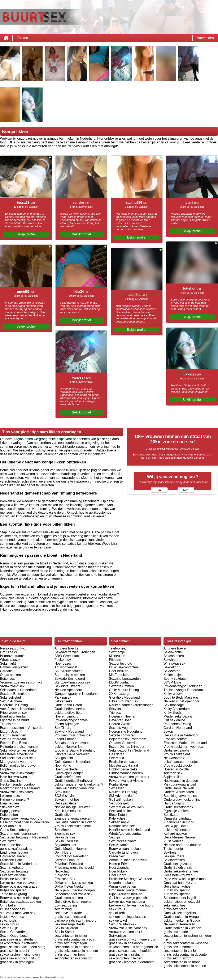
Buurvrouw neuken (68, 671)
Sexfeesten (172, 671)
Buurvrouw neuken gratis (19, 886)
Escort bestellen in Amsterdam (23, 728)
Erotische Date (11, 860)
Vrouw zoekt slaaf (177, 754)
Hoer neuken (119, 671)
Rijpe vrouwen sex (14, 713)
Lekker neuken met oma (127, 902)
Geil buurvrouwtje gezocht (128, 898)
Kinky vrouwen (174, 694)
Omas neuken (10, 675)
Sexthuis (170, 852)
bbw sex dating (66, 905)
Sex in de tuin (65, 837)
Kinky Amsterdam (176, 709)
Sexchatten (172, 660)
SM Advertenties (121, 796)
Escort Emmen (66, 739)
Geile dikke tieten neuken (73, 902)
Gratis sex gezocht (177, 864)
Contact (61, 977)
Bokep (168, 731)
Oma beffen (9, 905)
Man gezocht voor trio (16, 762)
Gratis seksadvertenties (181, 871)
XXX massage (120, 694)
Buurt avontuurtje (13, 716)
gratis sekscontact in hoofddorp (132, 951)
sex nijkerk (117, 913)
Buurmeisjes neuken (70, 675)
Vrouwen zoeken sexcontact (21, 682)
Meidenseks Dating (178, 716)
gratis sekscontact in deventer (186, 954)
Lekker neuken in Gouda (182, 920)
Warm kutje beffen (123, 886)
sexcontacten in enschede (74, 947)
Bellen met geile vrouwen (19, 766)
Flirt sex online (174, 720)
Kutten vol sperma (177, 890)
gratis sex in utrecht (15, 951)
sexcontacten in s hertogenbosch (134, 947)
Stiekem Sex (9, 807)
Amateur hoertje (66, 648)
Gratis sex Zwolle (176, 750)
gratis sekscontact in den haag (23, 947)
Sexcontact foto (121, 663)
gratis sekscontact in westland (186, 943)
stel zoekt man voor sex (18, 913)
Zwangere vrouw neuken (73, 818)
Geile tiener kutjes (177, 886)
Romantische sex (122, 826)
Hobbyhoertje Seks (123, 769)
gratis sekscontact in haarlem (76, 951)
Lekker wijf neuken (177, 830)
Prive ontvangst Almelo (126, 781)
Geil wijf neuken (121, 800)
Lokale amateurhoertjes (181, 762)
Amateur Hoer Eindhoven (128, 860)
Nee (186, 490)
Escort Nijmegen (67, 724)
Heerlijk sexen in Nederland (130, 830)
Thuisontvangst (66, 667)
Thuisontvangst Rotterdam (183, 690)
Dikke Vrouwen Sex (124, 701)
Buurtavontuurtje (12, 656)
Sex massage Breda (70, 924)
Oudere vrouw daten (179, 792)
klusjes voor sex (12, 917)
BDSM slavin (64, 796)
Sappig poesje (11, 811)
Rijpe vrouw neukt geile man (185, 879)
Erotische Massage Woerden (130, 879)
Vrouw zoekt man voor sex (183, 747)
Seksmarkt (8, 663)
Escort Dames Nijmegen (127, 747)
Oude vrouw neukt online (182, 800)
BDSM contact (120, 682)
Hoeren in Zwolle (176, 769)
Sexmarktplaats (12, 868)
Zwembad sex (65, 834)
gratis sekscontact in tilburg (20, 958)
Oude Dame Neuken (179, 788)
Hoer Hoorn (118, 875)
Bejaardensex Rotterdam (128, 739)
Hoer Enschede (66, 769)
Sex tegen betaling (14, 871)
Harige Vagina (174, 803)
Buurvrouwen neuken (125, 849)
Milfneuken (117, 656)
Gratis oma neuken (69, 898)
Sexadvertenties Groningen (75, 652)
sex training (63, 909)
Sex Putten (8, 841)
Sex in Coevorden (13, 932)
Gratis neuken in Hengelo (182, 917)
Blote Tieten (118, 815)
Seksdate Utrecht (67, 686)
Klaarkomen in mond (179, 822)
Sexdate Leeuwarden (125, 679)
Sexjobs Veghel (121, 728)
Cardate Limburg (67, 860)
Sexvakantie (173, 652)
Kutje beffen (9, 815)
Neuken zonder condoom (19, 784)
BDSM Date (172, 682)
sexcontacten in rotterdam (19, 943)
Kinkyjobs (62, 875)
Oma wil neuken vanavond (74, 788)
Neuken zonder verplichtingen (131, 705)
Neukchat (62, 871)
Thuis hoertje (173, 849)
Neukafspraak (174, 758)
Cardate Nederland (178, 728)
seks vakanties (175, 905)
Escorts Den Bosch (14, 743)
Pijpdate (115, 660)
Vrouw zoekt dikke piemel (73, 826)
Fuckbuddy (63, 660)
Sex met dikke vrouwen (126, 807)
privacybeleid (50, 977)
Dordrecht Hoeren (13, 856)
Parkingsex (63, 697)
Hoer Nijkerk (118, 871)
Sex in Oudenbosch (15, 936)
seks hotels (8, 920)
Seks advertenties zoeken (19, 750)
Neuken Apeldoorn (68, 690)
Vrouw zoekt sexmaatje (17, 773)
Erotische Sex (65, 879)
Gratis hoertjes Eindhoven (74, 781)
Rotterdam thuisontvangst (19, 747)
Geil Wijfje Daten (176, 826)
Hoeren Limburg (67, 716)
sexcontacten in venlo (180, 951)
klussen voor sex (12, 909)
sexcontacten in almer (71, 936)
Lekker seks (63, 701)
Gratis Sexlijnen (12, 781)
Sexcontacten (174, 656)
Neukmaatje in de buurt (181, 781)
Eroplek (6, 769)
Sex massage (174, 705)
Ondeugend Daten (68, 705)
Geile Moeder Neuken (71, 849)
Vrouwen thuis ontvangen (73, 735)
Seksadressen (174, 860)
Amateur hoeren (176, 648)
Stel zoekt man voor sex (72, 682)
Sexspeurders (174, 856)
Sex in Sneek (64, 932)
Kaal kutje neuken (68, 811)
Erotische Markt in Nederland (185, 743)
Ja (159, 490)
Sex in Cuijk (9, 928)
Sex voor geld (119, 803)
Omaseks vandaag (177, 818)
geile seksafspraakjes (16, 849)
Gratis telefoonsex (68, 777)
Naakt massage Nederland (20, 788)
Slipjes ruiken (173, 777)
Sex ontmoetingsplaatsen (19, 834)
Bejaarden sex (65, 845)
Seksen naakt (119, 822)
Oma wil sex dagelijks (180, 913)
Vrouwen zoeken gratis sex (129, 777)
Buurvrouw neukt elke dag (19, 898)
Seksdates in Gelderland (18, 690)
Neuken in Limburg (123, 792)
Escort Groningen (13, 735)
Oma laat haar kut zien (180, 883)
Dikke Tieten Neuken (70, 886)
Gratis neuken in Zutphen (182, 928)
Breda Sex (117, 856)
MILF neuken (119, 675)
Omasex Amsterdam (124, 743)
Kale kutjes (117, 818)
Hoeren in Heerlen (123, 716)
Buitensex (7, 679)
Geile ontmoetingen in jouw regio (24, 822)
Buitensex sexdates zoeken (20, 902)
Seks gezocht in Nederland (129, 750)
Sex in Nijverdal (66, 928)
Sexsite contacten (122, 735)
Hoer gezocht (64, 663)
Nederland (88, 138)
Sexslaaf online (120, 811)
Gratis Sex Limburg (14, 830)
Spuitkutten (172, 815)
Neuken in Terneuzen (179, 924)
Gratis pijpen (64, 815)
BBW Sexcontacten (123, 667)
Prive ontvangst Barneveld (74, 868)
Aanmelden (205, 38)
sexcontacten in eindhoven (20, 954)
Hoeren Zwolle (120, 724)
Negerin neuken (121, 883)
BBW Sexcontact (67, 656)
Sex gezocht (64, 758)
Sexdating (171, 667)
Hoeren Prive (119, 864)
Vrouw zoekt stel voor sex (128, 928)
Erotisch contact (175, 739)
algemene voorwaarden (33, 977)
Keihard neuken (175, 834)
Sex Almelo (63, 830)
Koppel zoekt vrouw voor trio (21, 818)
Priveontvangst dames (71, 720)
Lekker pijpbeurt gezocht (182, 902)
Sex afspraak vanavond (72, 743)
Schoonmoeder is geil (180, 898)
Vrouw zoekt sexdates (16, 792)
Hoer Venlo (63, 766)
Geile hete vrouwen (178, 875)
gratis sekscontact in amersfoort (133, 939)
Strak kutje (62, 792)
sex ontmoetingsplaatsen (128, 917)
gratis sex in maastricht (126, 954)
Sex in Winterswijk (123, 924)
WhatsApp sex (174, 663)
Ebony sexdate (175, 679)
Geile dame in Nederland (73, 762)
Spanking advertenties (180, 796)
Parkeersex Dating (177, 724)
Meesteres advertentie (17, 754)
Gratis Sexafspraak (178, 868)
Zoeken (22, 38)
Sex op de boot (11, 845)
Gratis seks (8, 652)
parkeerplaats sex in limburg (75, 920)
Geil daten (117, 754)
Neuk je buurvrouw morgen (75, 890)
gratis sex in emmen (178, 947)
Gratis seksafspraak (178, 807)
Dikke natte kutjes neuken (74, 883)
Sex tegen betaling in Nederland (24, 837)
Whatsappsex (10, 660)
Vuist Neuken (173, 841)
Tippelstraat (9, 724)
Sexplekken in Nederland (19, 864)
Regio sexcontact (13, 648)
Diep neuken (9, 803)
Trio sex (115, 713)
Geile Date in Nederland (181, 735)
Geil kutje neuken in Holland (75, 822)
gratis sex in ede (176, 932)
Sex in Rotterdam (13, 739)
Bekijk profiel (26, 234)
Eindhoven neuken (14, 852)
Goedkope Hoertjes (69, 773)
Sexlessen (117, 788)
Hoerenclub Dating (14, 705)
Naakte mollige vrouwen (72, 807)
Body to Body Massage (181, 697)
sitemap (18, 977)
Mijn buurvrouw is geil (180, 784)
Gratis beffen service (70, 709)
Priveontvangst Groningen (183, 686)
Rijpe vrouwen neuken (126, 894)
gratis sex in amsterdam (18, 939)
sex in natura (10, 924)
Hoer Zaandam (120, 868)
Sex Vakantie (119, 845)
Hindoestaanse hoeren (126, 773)
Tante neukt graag (13, 894)
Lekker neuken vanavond (19, 883)
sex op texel (118, 920)
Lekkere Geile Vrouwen (72, 754)
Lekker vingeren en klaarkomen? (79, 784)
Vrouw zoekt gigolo (178, 766)
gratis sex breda (175, 909)
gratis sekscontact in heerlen (185, 966)
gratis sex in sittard (177, 958)
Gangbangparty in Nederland (76, 694)
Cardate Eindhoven (123, 852)
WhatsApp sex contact (126, 834)
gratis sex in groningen (17, 962)
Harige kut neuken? (15, 800)
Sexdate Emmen (121, 686)
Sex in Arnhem (11, 701)
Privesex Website (13, 875)
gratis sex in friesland (70, 917)
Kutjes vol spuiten (13, 890)
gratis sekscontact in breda (74, 939)
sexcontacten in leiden (126, 958)
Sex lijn (114, 837)
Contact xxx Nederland (71, 856)
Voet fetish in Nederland (18, 709)
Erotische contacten (124, 762)
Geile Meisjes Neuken (180, 837)
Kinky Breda (173, 713)
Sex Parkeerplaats (123, 841)
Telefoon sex (173, 773)
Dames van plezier (14, 667)
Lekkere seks (10, 796)
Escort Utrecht (11, 731)
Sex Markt (117, 758)
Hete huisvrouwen (13, 777)
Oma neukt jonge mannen (128, 890)
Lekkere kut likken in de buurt (131, 905)
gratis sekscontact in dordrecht (132, 962)
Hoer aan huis (10, 826)
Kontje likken (119, 784)
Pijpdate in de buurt (14, 720)
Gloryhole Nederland (124, 697)
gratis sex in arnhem (70, 954)
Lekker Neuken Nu (68, 747)
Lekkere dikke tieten (69, 713)
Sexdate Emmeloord (15, 694)
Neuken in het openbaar (181, 701)
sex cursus (117, 909)
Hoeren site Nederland (126, 731)
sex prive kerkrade (68, 913)
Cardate (6, 671)
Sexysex (115, 709)
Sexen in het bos (67, 800)
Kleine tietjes (173, 675)
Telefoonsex (118, 648)
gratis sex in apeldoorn (126, 943)
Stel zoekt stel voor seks (18, 758)
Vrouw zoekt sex (12, 686)
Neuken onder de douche (182, 845)
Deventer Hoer (120, 720)
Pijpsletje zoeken (176, 811)
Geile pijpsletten (66, 803)
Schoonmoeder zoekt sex (73, 894)
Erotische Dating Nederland (75, 750)
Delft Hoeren (64, 852)
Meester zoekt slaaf (124, 766)
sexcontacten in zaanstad (73, 958)
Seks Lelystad (10, 697)
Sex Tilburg (63, 728)
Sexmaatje (117, 652)
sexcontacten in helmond (182, 962)
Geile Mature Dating (124, 690)
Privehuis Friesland (69, 864)
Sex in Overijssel (67, 841)
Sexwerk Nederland (69, 731)
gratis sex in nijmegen (71, 943)
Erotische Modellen (14, 879)
